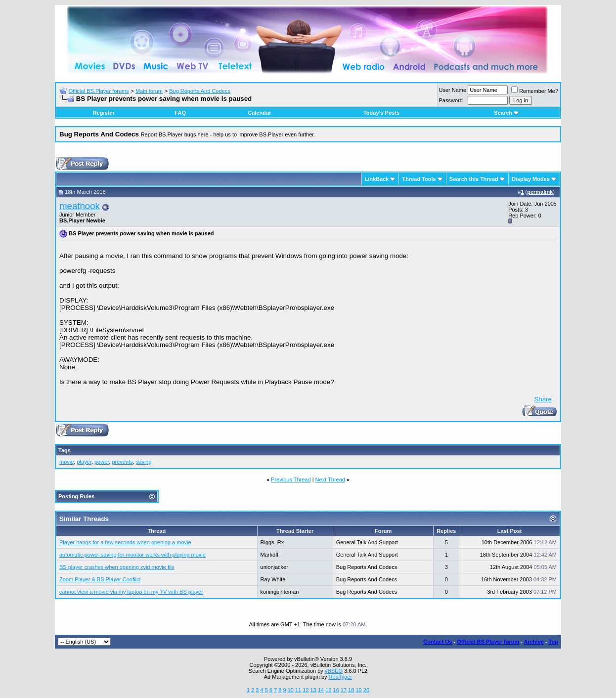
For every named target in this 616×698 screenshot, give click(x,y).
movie (66, 462)
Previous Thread (291, 480)
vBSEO (334, 671)
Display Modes (531, 179)
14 (321, 690)
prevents (122, 462)
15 (328, 690)
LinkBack (377, 179)
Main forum (149, 91)
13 (313, 690)
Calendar (259, 113)
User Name (453, 90)
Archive (534, 642)
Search (506, 113)
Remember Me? (535, 91)
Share (543, 399)
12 (306, 690)
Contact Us (438, 642)
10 (291, 690)
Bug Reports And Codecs (200, 91)
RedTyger (341, 677)
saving (144, 462)
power (102, 462)
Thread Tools (419, 179)
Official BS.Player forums (99, 91)
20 (366, 690)
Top (553, 642)
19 (358, 690)
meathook (80, 206)
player (84, 462)
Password (451, 100)
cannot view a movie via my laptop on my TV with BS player (131, 592)
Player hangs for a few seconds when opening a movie (125, 542)
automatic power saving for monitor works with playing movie (132, 555)
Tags (65, 450)
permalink (540, 192)
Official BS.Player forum (488, 642)
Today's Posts (381, 113)
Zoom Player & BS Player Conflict (100, 579)
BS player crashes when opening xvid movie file (117, 567)
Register (104, 113)
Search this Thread (474, 179)
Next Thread (330, 480)
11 (298, 690)
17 (344, 690)
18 (351, 690)
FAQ (180, 113)
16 (336, 690)
